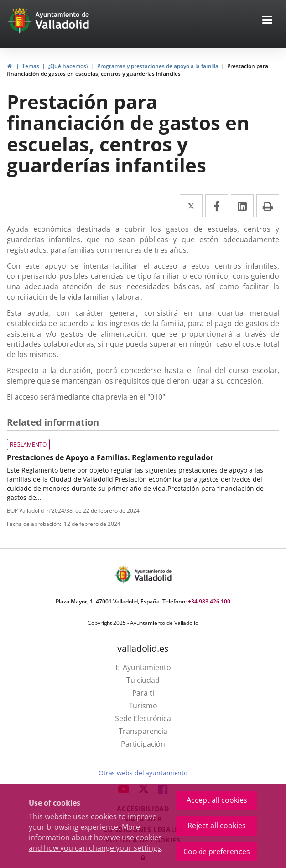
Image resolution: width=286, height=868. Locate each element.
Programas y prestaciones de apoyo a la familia (158, 66)
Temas (31, 66)
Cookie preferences (217, 852)
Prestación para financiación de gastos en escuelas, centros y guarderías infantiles (138, 70)
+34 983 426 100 (209, 601)
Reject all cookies (217, 826)
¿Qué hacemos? (68, 66)
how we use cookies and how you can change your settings (95, 843)
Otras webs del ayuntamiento (143, 773)
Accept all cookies (217, 800)
